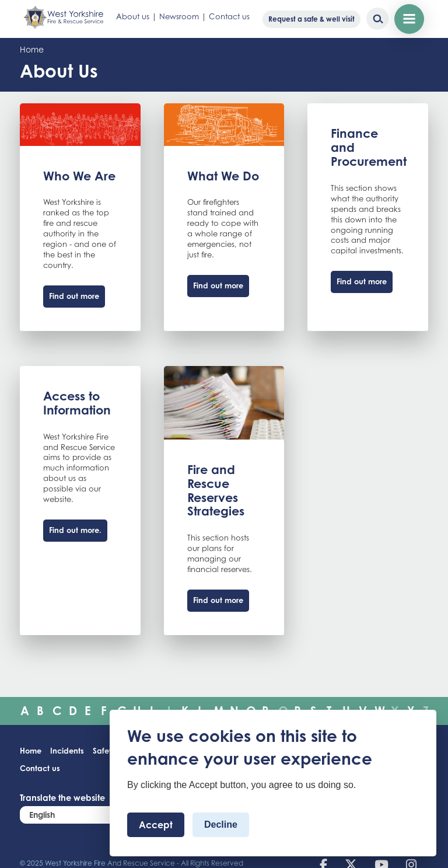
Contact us (229, 16)
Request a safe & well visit (311, 19)
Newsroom (179, 16)
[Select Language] (90, 815)
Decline (221, 825)
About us (133, 16)
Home (32, 49)
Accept (156, 825)
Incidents (67, 751)
